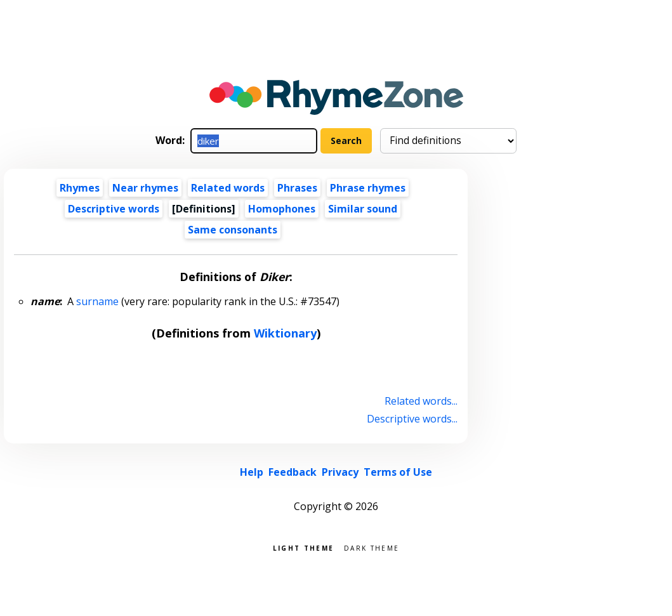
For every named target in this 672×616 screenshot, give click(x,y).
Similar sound (363, 209)
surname (97, 301)
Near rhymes (145, 188)
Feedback (293, 472)
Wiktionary (285, 333)
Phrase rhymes (368, 188)
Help (252, 472)
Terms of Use (398, 472)
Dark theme (372, 547)
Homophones (282, 209)
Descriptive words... (412, 419)
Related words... (421, 401)
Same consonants (233, 230)
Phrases (297, 188)
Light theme (303, 547)
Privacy (340, 472)
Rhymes (80, 188)
